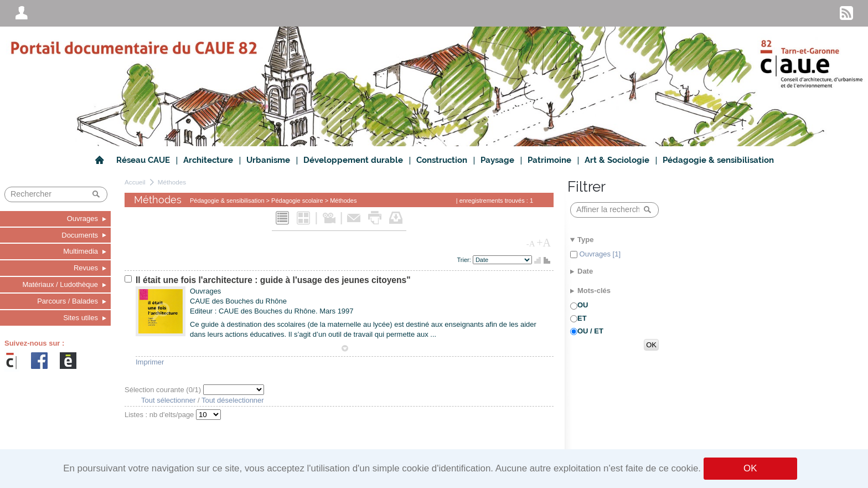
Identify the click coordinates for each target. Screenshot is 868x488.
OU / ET (590, 331)
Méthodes (172, 182)
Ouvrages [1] (599, 254)
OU (583, 305)
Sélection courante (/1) (164, 390)
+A (544, 243)
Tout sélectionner (168, 400)
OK (750, 468)
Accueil (135, 182)
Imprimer (150, 362)
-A (531, 244)
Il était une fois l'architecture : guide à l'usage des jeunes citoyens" (273, 280)
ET (582, 318)
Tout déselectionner (233, 400)
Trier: (465, 260)
